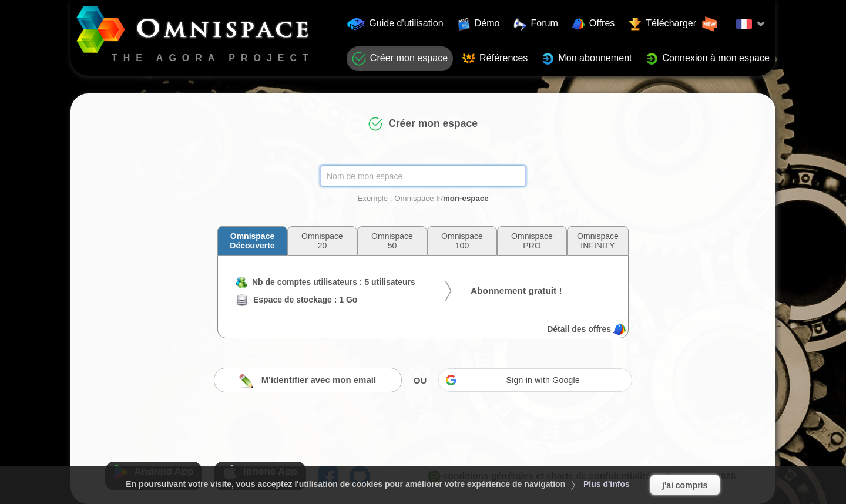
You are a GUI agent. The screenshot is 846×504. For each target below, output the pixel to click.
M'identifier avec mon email (308, 381)
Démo (479, 24)
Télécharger (673, 24)
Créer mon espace (400, 59)
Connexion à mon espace (708, 59)
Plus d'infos (607, 484)
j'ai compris (685, 485)
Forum (536, 24)
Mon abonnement (587, 59)
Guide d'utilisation (395, 24)
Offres (594, 24)
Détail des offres (587, 330)
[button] (535, 380)
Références (495, 59)
